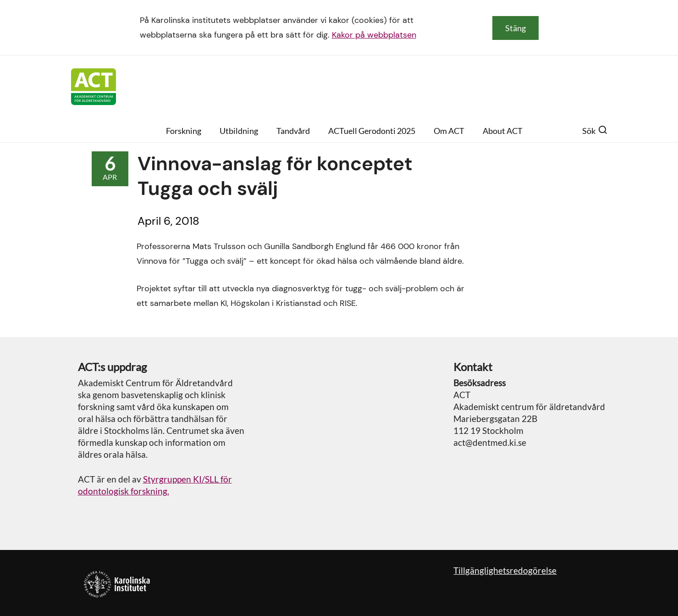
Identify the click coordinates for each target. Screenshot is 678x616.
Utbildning (239, 131)
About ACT (503, 131)
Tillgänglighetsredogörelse (505, 570)
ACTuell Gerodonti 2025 (372, 131)
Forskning (184, 131)
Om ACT (449, 131)
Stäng (515, 28)
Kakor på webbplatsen (374, 35)
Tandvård (293, 131)
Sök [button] (595, 131)
